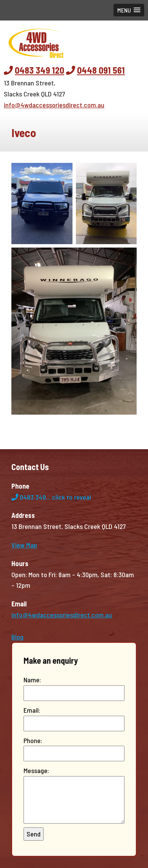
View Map (24, 545)
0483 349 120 (39, 70)
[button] (129, 10)
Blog (17, 637)
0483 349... (51, 497)
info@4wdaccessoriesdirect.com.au (54, 105)
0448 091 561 (101, 70)
